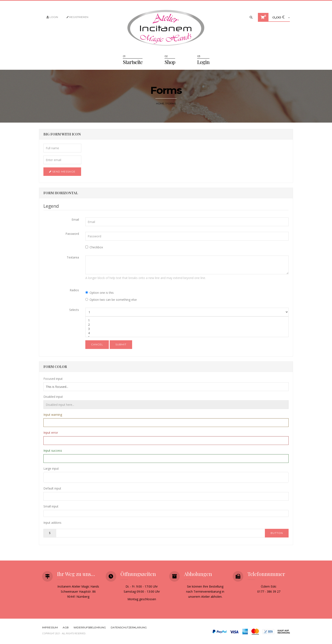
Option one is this (100, 293)
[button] (280, 17)
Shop (170, 62)
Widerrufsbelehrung (90, 627)
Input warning (53, 415)
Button (277, 533)
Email (75, 219)
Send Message (62, 172)
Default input (52, 488)
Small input (51, 506)
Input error (51, 433)
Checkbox (94, 247)
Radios (74, 290)
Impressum (50, 627)
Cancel (97, 344)
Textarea (73, 257)
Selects (74, 310)
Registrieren (77, 17)
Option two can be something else (111, 300)
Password (72, 234)
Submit (121, 344)
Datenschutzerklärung (129, 627)
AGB (66, 627)
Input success (53, 451)
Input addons (52, 523)
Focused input (53, 379)
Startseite (133, 62)
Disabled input (53, 397)
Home (160, 103)
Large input (51, 468)
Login (52, 17)
